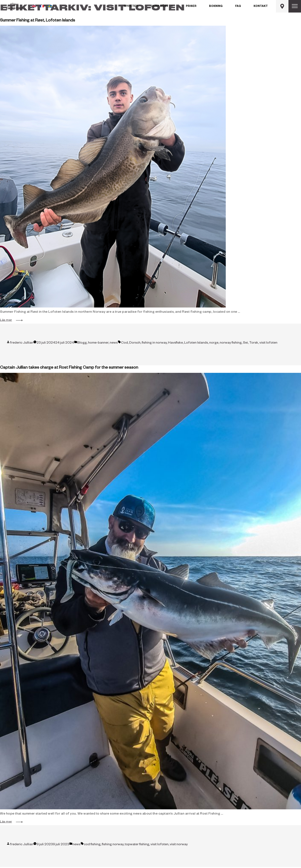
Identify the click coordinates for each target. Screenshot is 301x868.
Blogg (82, 343)
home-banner (98, 343)
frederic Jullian (22, 343)
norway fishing (231, 343)
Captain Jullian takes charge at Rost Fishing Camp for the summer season (69, 368)
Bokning (216, 6)
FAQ (238, 6)
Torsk (254, 343)
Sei (245, 343)
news (114, 343)
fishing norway (113, 845)
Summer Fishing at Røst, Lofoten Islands (38, 21)
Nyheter (131, 6)
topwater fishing (137, 845)
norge (214, 343)
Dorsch (135, 343)
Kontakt (261, 6)
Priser (191, 6)
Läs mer (8, 321)
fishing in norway (154, 343)
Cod (124, 343)
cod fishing (92, 845)
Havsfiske (175, 343)
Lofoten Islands (196, 343)
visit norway (179, 845)
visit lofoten (268, 343)
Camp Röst (159, 6)
